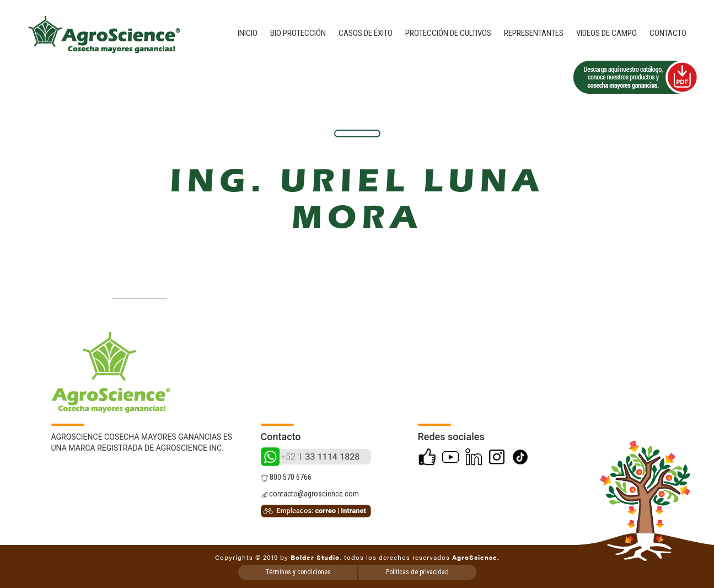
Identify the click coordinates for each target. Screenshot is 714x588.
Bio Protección (298, 33)
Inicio (248, 33)
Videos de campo (606, 33)
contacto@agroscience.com (310, 494)
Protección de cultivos (448, 33)
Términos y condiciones (298, 572)
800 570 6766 (286, 477)
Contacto (668, 33)
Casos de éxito (366, 33)
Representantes (534, 33)
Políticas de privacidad (417, 572)
